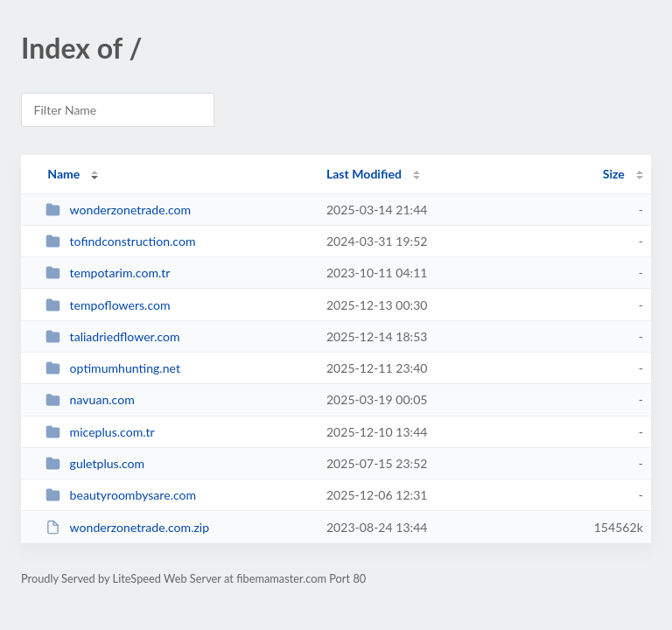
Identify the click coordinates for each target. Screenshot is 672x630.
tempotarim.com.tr (108, 273)
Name (63, 174)
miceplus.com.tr (100, 432)
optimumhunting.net (113, 368)
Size (614, 174)
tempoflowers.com (108, 305)
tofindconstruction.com (120, 241)
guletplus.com (95, 463)
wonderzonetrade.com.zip (127, 527)
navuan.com (90, 399)
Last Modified (364, 174)
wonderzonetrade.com (118, 210)
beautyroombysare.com (121, 495)
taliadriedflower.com (113, 336)
